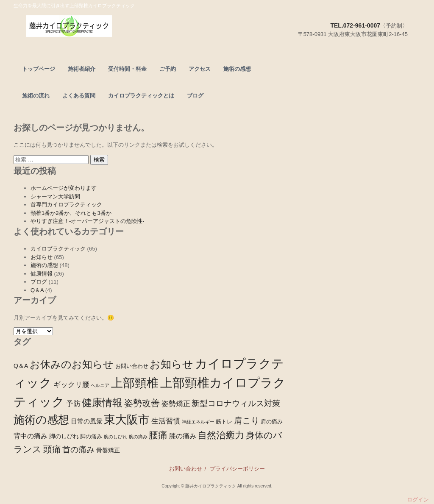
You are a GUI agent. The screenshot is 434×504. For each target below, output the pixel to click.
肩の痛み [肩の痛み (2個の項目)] (272, 422)
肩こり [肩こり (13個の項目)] (247, 420)
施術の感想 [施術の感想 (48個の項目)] (41, 420)
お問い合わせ (186, 469)
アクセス (200, 69)
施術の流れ (36, 96)
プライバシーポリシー (237, 469)
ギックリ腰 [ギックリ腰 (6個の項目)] (71, 385)
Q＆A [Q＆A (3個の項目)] (21, 366)
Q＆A (37, 290)
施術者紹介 (82, 69)
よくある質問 (79, 96)
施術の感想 (237, 69)
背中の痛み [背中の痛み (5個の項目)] (31, 436)
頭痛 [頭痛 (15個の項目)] (52, 449)
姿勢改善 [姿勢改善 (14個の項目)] (142, 403)
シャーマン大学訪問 (55, 196)
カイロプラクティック (58, 249)
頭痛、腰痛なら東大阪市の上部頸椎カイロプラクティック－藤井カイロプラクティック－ (100, 28)
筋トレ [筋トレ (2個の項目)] (224, 422)
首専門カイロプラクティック (66, 205)
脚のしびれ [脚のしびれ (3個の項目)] (64, 436)
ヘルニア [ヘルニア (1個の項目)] (100, 385)
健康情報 (42, 274)
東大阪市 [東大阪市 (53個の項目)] (127, 420)
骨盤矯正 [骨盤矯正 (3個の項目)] (108, 450)
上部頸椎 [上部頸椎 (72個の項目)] (135, 383)
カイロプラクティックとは (141, 96)
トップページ (39, 69)
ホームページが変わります (64, 188)
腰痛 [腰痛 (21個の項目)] (158, 435)
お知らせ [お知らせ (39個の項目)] (171, 364)
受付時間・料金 (127, 69)
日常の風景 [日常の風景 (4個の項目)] (87, 421)
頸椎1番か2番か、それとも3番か (71, 213)
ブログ (195, 96)
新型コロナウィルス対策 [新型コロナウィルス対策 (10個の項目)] (236, 403)
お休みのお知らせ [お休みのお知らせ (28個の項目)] (72, 364)
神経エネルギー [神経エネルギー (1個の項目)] (198, 422)
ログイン (418, 500)
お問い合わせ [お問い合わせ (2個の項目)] (132, 366)
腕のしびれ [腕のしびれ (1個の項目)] (115, 437)
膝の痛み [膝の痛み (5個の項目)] (183, 436)
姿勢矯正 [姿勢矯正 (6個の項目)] (176, 404)
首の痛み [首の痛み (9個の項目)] (78, 450)
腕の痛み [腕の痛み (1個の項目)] (138, 437)
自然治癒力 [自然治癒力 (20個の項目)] (221, 435)
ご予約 (168, 69)
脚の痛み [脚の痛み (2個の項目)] (91, 437)
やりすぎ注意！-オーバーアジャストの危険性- (88, 221)
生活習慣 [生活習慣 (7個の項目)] (166, 421)
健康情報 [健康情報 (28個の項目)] (102, 402)
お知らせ (42, 257)
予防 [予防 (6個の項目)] (73, 404)
